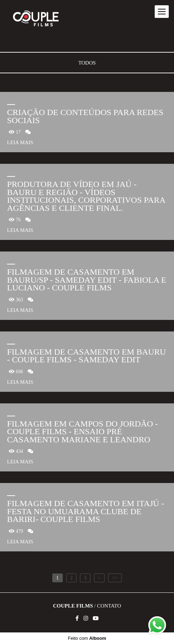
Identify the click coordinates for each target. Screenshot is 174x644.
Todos (87, 63)
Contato (109, 606)
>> (115, 578)
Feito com (87, 638)
